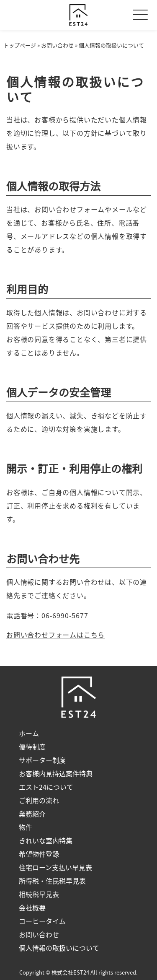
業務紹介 (32, 814)
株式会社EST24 (70, 972)
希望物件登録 (39, 854)
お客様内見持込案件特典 (56, 773)
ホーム (29, 733)
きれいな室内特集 (46, 840)
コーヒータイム (42, 921)
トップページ (20, 45)
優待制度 (32, 747)
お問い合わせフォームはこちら (55, 635)
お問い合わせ (39, 934)
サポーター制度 (42, 760)
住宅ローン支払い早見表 (55, 867)
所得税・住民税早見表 (52, 881)
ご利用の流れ (39, 800)
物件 (26, 827)
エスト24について (46, 787)
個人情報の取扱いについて (59, 948)
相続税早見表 (39, 894)
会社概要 (32, 907)
